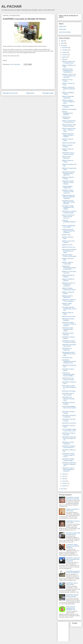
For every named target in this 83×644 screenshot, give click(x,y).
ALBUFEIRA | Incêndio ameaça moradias (68, 460)
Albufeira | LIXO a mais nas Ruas (68, 242)
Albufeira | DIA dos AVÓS (69, 143)
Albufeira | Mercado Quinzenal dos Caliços (69, 289)
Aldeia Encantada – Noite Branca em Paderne (69, 125)
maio (64, 476)
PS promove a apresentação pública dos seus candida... (68, 374)
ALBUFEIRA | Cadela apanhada (68, 334)
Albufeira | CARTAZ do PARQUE (68, 276)
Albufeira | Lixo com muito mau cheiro (69, 272)
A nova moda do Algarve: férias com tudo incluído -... (69, 408)
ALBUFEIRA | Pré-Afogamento (67, 349)
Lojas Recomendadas (65, 32)
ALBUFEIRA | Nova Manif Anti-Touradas (69, 345)
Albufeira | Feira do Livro (69, 247)
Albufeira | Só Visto (67, 245)
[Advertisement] (28, 79)
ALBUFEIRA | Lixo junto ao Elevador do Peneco (69, 342)
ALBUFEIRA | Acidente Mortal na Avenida (72, 596)
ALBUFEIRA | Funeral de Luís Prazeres (73, 522)
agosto (64, 57)
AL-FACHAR (11, 6)
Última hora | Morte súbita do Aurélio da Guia (73, 534)
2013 (62, 46)
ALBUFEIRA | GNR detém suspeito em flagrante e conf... (69, 464)
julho (64, 59)
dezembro (65, 48)
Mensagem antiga (48, 93)
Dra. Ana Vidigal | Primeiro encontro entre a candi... (69, 430)
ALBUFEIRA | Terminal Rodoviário (68, 320)
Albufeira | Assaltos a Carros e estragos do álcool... (68, 102)
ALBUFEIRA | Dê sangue (69, 391)
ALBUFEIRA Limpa (67, 358)
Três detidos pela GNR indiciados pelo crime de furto (69, 309)
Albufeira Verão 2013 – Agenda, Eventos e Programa (68, 135)
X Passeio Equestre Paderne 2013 (67, 187)
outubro (64, 52)
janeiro (64, 486)
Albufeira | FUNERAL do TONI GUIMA (73, 510)
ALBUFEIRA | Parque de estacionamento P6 (69, 447)
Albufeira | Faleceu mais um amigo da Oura (68, 62)
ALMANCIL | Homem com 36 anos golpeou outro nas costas (69, 76)
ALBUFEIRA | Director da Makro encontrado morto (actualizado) (73, 559)
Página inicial (30, 93)
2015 (62, 41)
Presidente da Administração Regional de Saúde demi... (69, 268)
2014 (62, 43)
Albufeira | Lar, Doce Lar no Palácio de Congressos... (69, 284)
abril (64, 479)
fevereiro (65, 483)
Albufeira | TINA (66, 235)
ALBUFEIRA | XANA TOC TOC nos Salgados (69, 300)
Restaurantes (63, 29)
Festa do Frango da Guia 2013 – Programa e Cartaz (69, 130)
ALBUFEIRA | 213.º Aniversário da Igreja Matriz (68, 399)
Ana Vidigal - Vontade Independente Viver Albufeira (68, 207)
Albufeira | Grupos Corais (69, 316)
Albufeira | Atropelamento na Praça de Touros (69, 122)
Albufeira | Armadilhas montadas (68, 106)
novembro (65, 50)
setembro (65, 55)
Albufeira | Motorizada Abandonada (68, 97)
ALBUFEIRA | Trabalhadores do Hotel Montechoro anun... (69, 361)
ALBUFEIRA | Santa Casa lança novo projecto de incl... (69, 438)
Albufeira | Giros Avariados (69, 109)
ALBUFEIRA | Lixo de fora (69, 423)
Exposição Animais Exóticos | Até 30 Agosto (69, 255)
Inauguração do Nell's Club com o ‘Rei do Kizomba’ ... (68, 183)
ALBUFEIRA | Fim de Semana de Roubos (68, 379)
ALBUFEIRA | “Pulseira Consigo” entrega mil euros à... (68, 455)
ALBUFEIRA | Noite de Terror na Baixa (68, 394)
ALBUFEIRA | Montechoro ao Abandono (69, 416)
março (64, 481)
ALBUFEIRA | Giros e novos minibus (72, 584)
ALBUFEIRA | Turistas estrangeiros (68, 443)
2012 (62, 489)
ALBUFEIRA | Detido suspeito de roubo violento (68, 329)
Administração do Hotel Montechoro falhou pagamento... (68, 173)
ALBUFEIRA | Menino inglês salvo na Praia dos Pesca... (68, 202)
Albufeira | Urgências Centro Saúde (68, 263)
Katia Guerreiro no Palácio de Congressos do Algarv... (69, 251)
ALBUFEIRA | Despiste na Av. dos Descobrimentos (73, 572)
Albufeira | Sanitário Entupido (67, 146)
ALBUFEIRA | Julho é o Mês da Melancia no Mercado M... (68, 470)
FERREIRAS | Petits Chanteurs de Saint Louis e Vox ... (68, 192)
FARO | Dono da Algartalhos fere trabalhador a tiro (71, 608)
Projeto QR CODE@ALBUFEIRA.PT (69, 222)
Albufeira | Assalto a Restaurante (67, 297)
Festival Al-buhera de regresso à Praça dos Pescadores (68, 231)
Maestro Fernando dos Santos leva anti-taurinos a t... (68, 217)
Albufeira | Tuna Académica (66, 118)
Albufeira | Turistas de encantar (68, 178)
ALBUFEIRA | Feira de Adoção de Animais (68, 154)
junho (64, 474)
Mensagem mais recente (10, 93)
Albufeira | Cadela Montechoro (67, 304)
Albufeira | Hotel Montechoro (66, 157)
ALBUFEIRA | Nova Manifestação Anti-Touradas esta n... (68, 71)
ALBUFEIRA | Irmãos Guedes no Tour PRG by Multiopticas (73, 546)
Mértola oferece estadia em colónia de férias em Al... (69, 387)
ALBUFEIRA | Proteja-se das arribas (69, 434)
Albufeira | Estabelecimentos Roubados (67, 113)
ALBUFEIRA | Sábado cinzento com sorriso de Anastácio (69, 324)
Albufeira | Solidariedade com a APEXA (69, 226)
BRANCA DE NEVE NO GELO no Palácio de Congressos (68, 197)
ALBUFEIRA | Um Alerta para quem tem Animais (73, 498)
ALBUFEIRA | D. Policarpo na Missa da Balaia (69, 212)
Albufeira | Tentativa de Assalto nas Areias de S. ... (68, 89)
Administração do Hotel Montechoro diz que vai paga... (69, 354)
